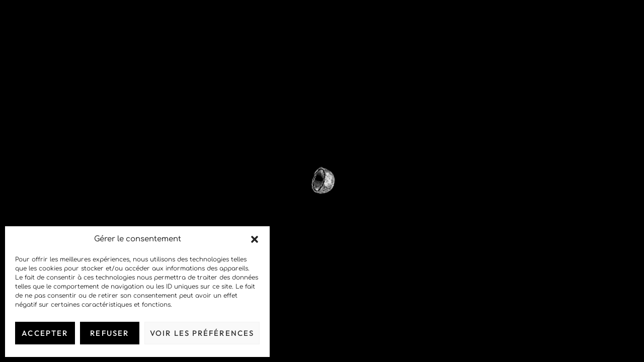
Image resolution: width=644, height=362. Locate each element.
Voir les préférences (202, 333)
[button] (255, 239)
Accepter (45, 333)
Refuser (109, 333)
